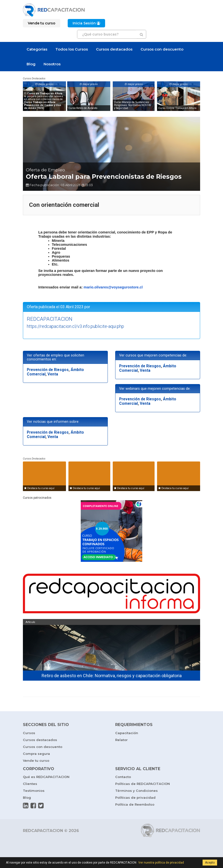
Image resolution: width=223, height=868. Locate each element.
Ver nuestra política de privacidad (161, 863)
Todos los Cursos (72, 49)
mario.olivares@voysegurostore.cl (113, 288)
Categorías (37, 49)
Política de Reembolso (135, 806)
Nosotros (52, 64)
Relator (121, 741)
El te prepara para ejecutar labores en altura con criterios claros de (44, 101)
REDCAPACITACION (50, 320)
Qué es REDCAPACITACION (46, 778)
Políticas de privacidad (135, 799)
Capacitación (127, 734)
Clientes (30, 785)
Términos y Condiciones (136, 792)
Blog (31, 64)
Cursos (29, 734)
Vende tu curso (36, 762)
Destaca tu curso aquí (39, 489)
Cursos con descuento (162, 49)
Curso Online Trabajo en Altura (177, 108)
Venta (53, 375)
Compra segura (36, 755)
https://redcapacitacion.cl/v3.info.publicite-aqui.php (75, 328)
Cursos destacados (114, 49)
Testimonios (34, 792)
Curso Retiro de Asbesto (83, 108)
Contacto (123, 778)
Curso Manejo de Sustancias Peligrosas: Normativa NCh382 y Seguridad (133, 105)
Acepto (210, 863)
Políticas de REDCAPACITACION (143, 785)
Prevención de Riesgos (48, 371)
